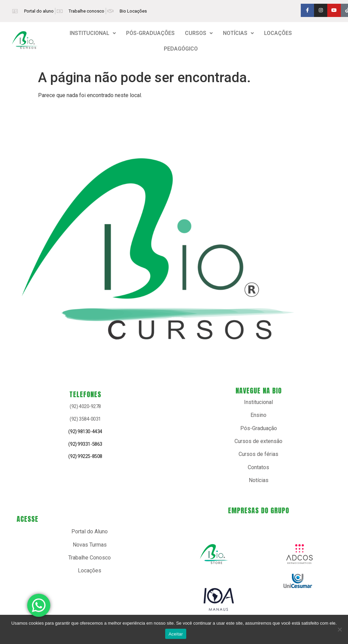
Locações (90, 571)
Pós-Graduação (259, 428)
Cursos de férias (258, 454)
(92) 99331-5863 (85, 444)
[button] (93, 33)
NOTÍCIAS (238, 33)
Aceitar (176, 634)
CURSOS (199, 33)
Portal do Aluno (90, 531)
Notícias (259, 480)
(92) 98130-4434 (85, 431)
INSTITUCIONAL (93, 33)
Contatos (258, 467)
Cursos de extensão (258, 441)
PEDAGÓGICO (181, 49)
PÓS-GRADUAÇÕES (150, 33)
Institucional (258, 402)
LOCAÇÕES (278, 33)
